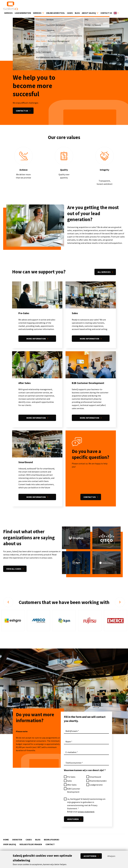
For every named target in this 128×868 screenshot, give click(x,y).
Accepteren (90, 856)
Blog (77, 14)
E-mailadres (71, 753)
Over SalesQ (10, 844)
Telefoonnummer (74, 763)
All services (104, 273)
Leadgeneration (23, 14)
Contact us (22, 111)
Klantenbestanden (98, 781)
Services (8, 14)
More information (36, 339)
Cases (70, 14)
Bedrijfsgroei (52, 840)
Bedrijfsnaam (72, 732)
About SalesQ (89, 14)
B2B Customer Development (74, 791)
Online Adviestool (56, 14)
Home (6, 840)
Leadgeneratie (96, 785)
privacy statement (86, 812)
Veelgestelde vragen (31, 844)
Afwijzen (111, 856)
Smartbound (95, 777)
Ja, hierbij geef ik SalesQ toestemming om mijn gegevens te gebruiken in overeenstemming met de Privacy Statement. (86, 804)
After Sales (72, 785)
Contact (50, 844)
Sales (69, 781)
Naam (68, 742)
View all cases (14, 569)
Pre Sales (71, 777)
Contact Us (106, 14)
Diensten (17, 840)
